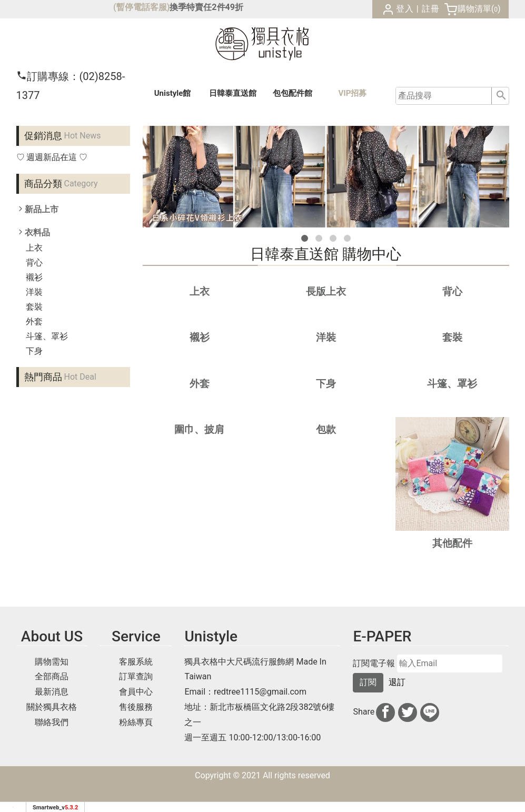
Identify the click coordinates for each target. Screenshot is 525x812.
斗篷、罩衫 (47, 336)
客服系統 (136, 662)
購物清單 (474, 9)
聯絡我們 (52, 722)
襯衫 (34, 277)
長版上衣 (326, 291)
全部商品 (52, 676)
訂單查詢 (136, 676)
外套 (34, 321)
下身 (34, 351)
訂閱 (368, 682)
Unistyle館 (173, 93)
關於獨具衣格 (52, 707)
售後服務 (136, 707)
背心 (34, 263)
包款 (326, 429)
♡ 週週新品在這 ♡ (52, 157)
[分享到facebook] (385, 712)
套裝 (34, 307)
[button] (305, 238)
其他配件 (452, 543)
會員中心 (136, 692)
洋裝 (34, 292)
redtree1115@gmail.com (260, 692)
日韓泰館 (233, 93)
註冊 (431, 9)
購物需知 (52, 662)
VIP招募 (353, 93)
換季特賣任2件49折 (206, 7)
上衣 (34, 248)
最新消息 (52, 692)
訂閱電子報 (374, 664)
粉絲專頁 (136, 722)
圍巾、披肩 (199, 429)
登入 (405, 9)
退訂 (397, 682)
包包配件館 (293, 93)
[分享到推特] (408, 712)
